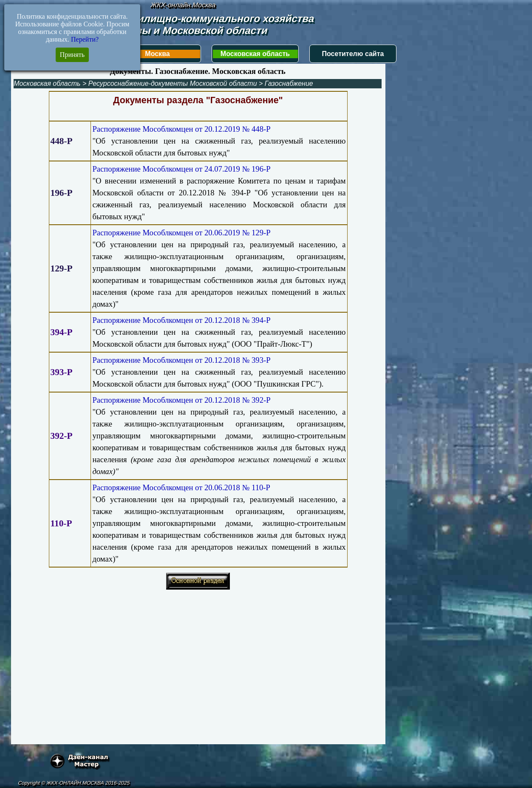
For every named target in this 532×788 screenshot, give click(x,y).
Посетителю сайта (353, 54)
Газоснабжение (289, 83)
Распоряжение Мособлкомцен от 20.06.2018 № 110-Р (181, 487)
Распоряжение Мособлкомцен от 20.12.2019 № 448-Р (181, 129)
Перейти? (85, 39)
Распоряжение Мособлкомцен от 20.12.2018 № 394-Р (181, 320)
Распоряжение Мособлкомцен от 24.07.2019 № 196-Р (181, 169)
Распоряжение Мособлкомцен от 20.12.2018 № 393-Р (181, 360)
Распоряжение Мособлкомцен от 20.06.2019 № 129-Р (181, 233)
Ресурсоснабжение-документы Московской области (173, 83)
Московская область (255, 54)
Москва (157, 54)
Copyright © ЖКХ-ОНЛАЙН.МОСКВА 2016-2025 (74, 783)
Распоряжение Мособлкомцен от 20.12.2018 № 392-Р (181, 400)
